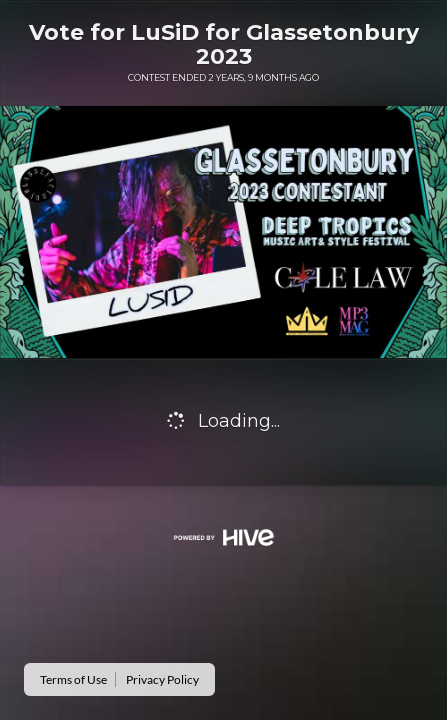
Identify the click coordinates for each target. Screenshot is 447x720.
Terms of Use (73, 679)
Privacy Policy (162, 679)
